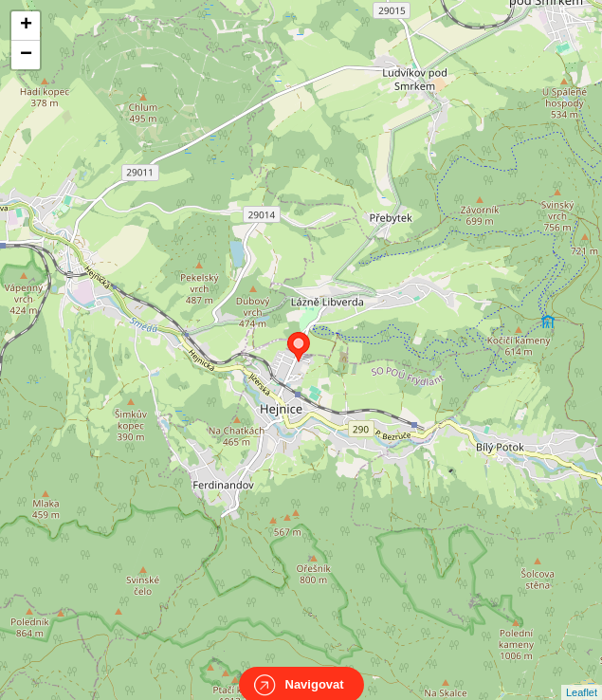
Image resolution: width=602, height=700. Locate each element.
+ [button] (26, 26)
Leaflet (582, 675)
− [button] (26, 55)
